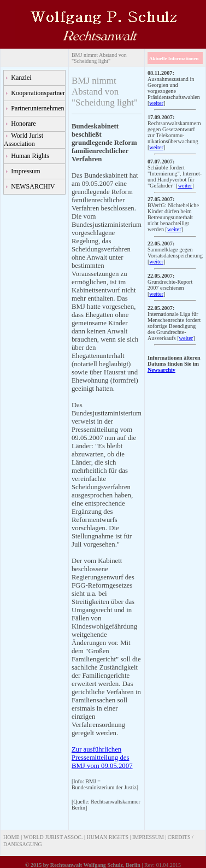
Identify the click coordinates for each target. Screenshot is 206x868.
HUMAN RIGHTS (108, 837)
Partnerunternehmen (37, 108)
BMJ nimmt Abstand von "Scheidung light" (99, 58)
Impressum (25, 171)
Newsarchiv (161, 370)
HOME (11, 837)
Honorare (23, 124)
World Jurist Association (23, 140)
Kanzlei (21, 78)
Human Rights (30, 156)
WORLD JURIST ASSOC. (53, 837)
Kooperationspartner (38, 93)
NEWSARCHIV (33, 186)
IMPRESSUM (148, 837)
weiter (156, 103)
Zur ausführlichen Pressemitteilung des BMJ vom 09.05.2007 (102, 758)
